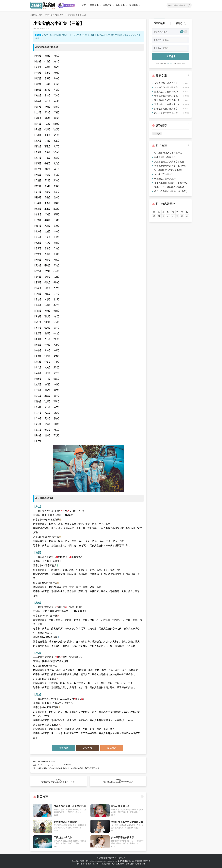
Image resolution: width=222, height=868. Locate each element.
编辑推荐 (161, 125)
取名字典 (133, 5)
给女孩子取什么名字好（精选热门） (170, 191)
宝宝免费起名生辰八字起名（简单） (170, 166)
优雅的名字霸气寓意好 (164, 179)
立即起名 (171, 56)
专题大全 (115, 858)
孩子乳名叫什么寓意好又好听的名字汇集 (170, 183)
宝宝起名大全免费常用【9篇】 (165, 105)
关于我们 (122, 858)
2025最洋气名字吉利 (163, 174)
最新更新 (107, 858)
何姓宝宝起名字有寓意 (65, 822)
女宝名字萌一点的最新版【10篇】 (165, 84)
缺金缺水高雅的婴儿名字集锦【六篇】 (165, 109)
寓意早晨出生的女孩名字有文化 (168, 162)
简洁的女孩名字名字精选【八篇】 (165, 88)
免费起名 (64, 748)
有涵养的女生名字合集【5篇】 (165, 101)
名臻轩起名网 (36, 15)
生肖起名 (120, 5)
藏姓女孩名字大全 (120, 806)
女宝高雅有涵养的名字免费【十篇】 (165, 96)
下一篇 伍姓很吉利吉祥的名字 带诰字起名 (118, 781)
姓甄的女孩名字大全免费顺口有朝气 (127, 822)
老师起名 (112, 748)
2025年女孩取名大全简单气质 (167, 153)
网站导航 (100, 858)
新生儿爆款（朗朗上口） (165, 157)
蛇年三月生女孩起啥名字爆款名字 (169, 187)
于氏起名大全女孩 (63, 837)
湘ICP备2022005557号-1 (141, 861)
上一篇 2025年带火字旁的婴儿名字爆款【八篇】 (59, 781)
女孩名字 (59, 15)
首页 (84, 5)
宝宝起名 (94, 5)
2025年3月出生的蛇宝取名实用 (168, 170)
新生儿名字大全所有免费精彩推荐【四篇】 (165, 92)
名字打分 (107, 5)
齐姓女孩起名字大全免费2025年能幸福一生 (70, 806)
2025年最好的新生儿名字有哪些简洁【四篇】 (165, 113)
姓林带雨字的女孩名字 (123, 837)
